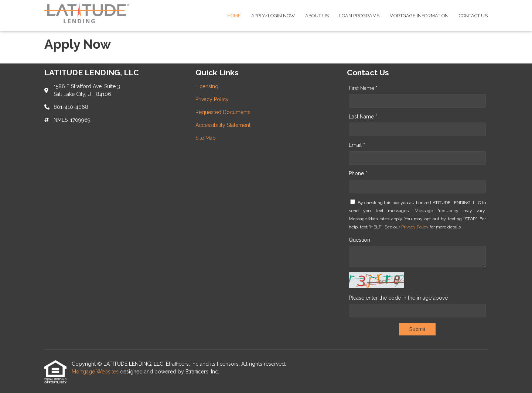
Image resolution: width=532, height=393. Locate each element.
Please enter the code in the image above (398, 298)
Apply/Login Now (273, 16)
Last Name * (363, 117)
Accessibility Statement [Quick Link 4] (223, 125)
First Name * (363, 88)
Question (359, 240)
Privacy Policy (415, 227)
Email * (357, 145)
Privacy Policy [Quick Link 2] (212, 99)
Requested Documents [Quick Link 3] (223, 112)
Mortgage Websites (96, 372)
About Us (317, 16)
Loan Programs (359, 16)
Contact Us (473, 16)
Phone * (358, 173)
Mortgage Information (419, 16)
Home (234, 16)
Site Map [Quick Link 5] (206, 138)
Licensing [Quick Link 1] (207, 86)
